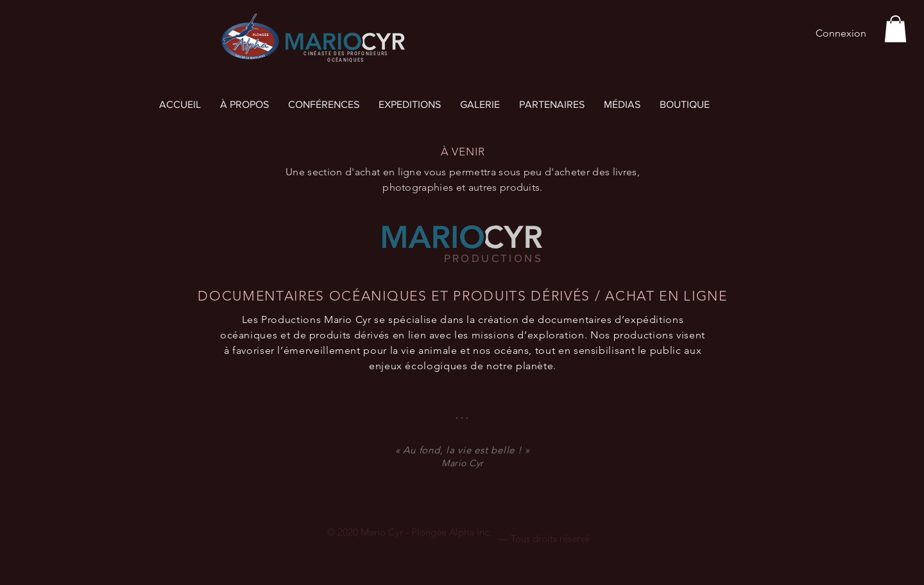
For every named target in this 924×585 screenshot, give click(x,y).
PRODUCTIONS (493, 258)
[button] (895, 29)
